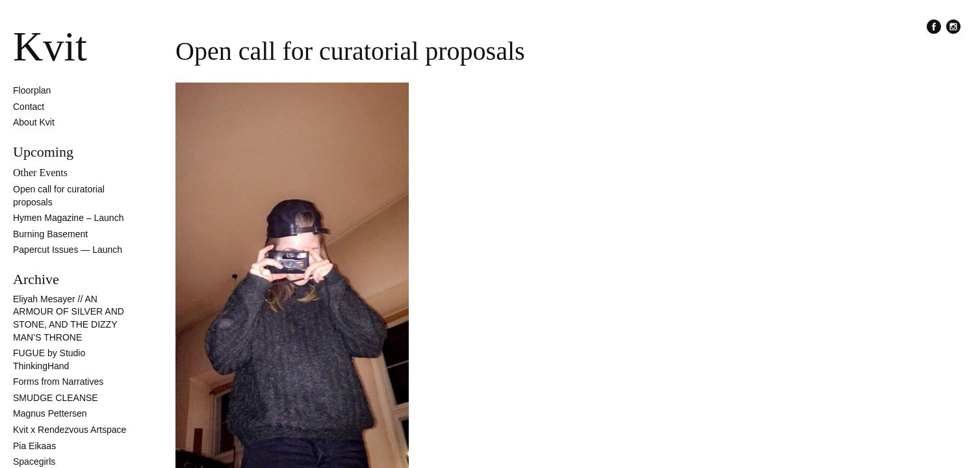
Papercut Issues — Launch (68, 250)
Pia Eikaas (34, 446)
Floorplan (32, 90)
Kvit (50, 47)
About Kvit (34, 122)
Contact (29, 107)
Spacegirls (34, 461)
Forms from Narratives (58, 382)
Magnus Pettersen (50, 413)
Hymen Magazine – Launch (68, 218)
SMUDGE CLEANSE (56, 398)
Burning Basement (50, 234)
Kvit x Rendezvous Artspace (70, 430)
